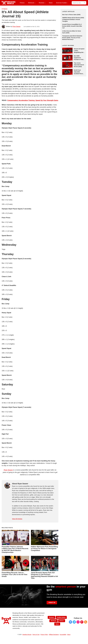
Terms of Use (36, 635)
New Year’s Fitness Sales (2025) (71, 15)
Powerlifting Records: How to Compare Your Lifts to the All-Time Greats (15, 574)
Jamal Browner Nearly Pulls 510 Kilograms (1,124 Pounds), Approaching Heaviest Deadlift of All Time (44, 575)
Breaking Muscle (27, 635)
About (69, 635)
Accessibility (63, 635)
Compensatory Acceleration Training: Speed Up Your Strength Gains (33, 100)
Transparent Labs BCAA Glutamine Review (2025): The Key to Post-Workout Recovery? (72, 38)
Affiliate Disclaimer (54, 635)
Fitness (5, 9)
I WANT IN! (52, 603)
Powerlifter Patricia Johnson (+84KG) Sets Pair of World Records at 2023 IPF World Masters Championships (15, 549)
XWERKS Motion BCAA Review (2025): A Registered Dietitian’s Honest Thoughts (73, 19)
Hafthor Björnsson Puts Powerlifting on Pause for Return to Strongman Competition (44, 549)
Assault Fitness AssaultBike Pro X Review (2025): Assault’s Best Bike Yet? (72, 26)
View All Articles (17, 519)
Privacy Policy (44, 635)
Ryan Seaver (8, 470)
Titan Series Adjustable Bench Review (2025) (79, 65)
